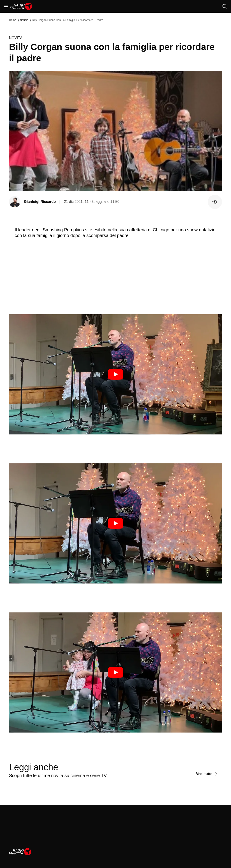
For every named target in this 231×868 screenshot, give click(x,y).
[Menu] (6, 6)
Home (13, 20)
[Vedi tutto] (207, 774)
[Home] (21, 6)
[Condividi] (215, 202)
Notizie (24, 20)
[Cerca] (225, 6)
